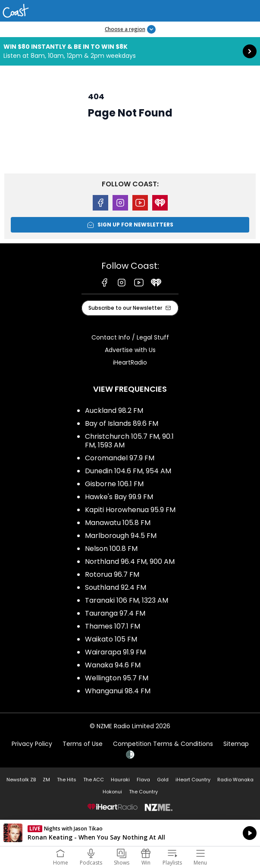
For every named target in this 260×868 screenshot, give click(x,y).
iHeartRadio (130, 362)
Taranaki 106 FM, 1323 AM (127, 600)
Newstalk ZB (21, 780)
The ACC (94, 780)
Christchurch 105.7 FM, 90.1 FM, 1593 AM (129, 441)
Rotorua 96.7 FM (112, 574)
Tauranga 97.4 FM (115, 613)
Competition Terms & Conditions (163, 744)
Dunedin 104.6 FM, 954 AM (128, 471)
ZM (46, 780)
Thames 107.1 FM (113, 626)
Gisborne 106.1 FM (114, 484)
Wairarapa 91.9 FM (115, 652)
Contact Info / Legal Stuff (130, 337)
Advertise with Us (130, 350)
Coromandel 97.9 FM (120, 458)
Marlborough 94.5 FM (121, 536)
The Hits (67, 780)
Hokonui (112, 792)
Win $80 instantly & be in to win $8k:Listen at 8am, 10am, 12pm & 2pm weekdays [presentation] (130, 51)
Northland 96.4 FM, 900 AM (130, 561)
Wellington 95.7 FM (117, 678)
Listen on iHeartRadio (130, 833)
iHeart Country (193, 780)
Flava (143, 780)
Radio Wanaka (235, 780)
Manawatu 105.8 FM (118, 523)
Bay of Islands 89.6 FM (122, 423)
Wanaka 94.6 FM (113, 665)
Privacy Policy (32, 744)
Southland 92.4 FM (116, 587)
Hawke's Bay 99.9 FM (119, 497)
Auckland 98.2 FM (114, 410)
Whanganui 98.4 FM (118, 691)
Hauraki (120, 780)
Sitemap (236, 744)
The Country (143, 792)
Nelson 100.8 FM (111, 549)
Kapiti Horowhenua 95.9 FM (130, 510)
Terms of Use (83, 744)
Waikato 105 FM (111, 639)
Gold (163, 780)
